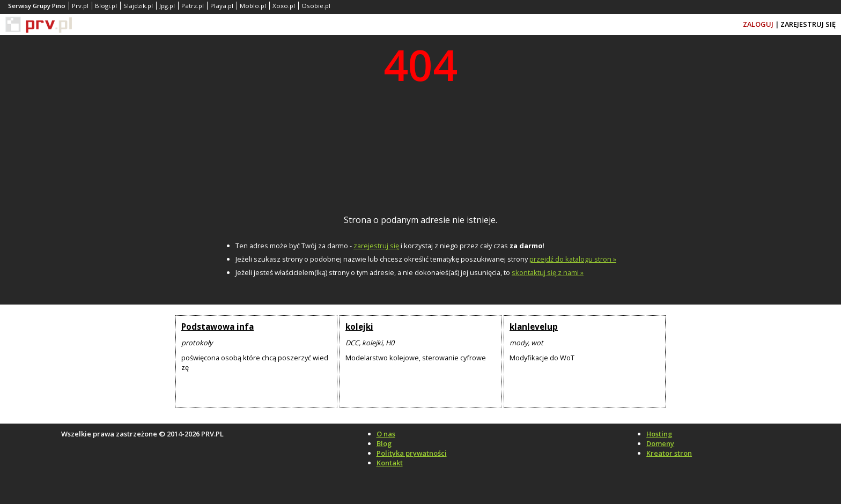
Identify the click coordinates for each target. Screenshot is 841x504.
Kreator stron (669, 453)
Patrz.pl (193, 6)
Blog (384, 443)
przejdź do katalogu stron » (573, 259)
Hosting (659, 434)
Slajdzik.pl (138, 6)
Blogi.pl (106, 6)
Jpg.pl (167, 6)
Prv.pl (80, 6)
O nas (386, 434)
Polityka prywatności (412, 453)
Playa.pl (222, 6)
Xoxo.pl (284, 6)
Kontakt (390, 463)
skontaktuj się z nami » (548, 272)
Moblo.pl (253, 6)
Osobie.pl (316, 6)
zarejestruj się (376, 246)
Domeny (660, 443)
